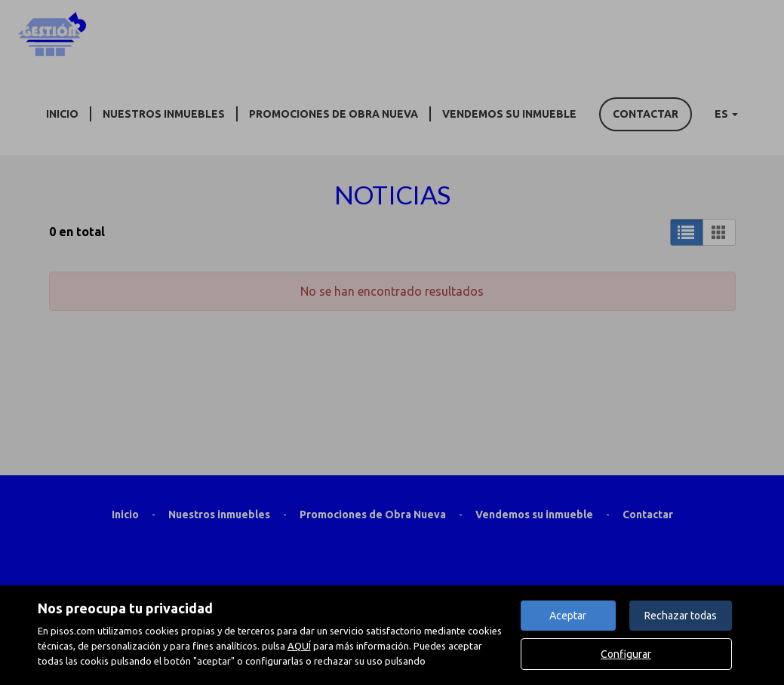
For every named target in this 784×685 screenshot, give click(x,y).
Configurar (626, 654)
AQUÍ (299, 646)
